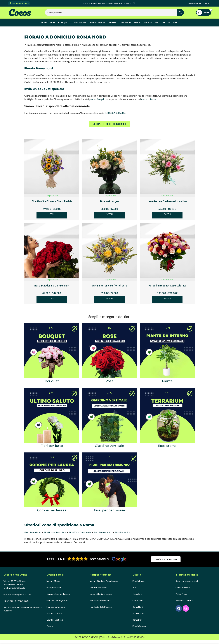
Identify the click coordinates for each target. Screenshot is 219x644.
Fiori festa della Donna (100, 604)
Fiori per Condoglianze (57, 604)
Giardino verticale (55, 623)
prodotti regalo (97, 103)
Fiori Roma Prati (33, 536)
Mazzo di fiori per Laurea (101, 598)
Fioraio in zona (139, 630)
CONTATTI (207, 3)
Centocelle (138, 604)
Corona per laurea (52, 514)
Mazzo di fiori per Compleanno (104, 585)
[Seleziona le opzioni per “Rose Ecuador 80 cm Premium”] (52, 303)
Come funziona (183, 591)
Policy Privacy (182, 598)
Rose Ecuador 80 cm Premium (52, 289)
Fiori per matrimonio (56, 610)
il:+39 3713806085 (115, 117)
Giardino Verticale (109, 449)
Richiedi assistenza (184, 604)
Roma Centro (139, 617)
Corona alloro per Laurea (58, 598)
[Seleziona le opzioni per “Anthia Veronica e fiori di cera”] (109, 303)
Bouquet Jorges (110, 205)
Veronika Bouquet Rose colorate (167, 289)
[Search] (114, 14)
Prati (135, 591)
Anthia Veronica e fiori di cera (110, 289)
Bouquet (52, 385)
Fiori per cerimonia (110, 514)
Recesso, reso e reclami (187, 585)
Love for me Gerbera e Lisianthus (167, 205)
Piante (167, 385)
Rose (109, 385)
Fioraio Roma (138, 585)
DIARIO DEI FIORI (194, 3)
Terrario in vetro (54, 617)
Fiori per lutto (52, 449)
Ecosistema (167, 449)
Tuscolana (137, 598)
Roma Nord (138, 610)
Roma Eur (137, 623)
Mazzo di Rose (53, 585)
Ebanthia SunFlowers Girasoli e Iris (52, 205)
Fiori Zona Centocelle (80, 536)
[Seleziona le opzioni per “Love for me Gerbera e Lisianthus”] (167, 219)
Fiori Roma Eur (122, 536)
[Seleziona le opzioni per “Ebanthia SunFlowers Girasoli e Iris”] (52, 219)
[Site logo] (20, 14)
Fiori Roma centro (103, 536)
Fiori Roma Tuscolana (55, 536)
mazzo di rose (149, 103)
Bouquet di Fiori (54, 591)
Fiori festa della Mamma (101, 610)
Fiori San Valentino (98, 591)
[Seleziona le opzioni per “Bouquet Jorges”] (109, 219)
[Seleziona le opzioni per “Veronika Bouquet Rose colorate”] (167, 303)
